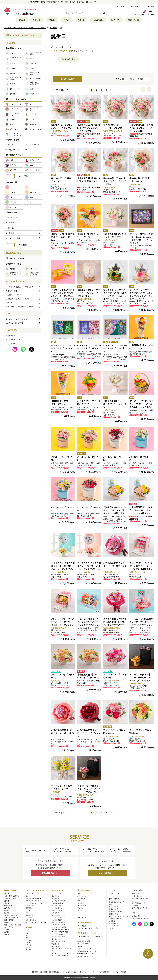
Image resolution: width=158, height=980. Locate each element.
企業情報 (35, 972)
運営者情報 (43, 972)
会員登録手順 (113, 923)
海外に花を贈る (23, 291)
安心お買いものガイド (116, 902)
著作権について (85, 972)
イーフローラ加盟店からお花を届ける (23, 287)
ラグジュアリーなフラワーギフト (63, 953)
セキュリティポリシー (71, 972)
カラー (80, 910)
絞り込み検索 (68, 79)
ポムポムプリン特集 (58, 937)
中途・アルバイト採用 (119, 972)
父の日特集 (55, 899)
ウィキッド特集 (57, 894)
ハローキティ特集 (57, 934)
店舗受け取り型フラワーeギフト (23, 299)
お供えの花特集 (57, 918)
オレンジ (29, 938)
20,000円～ (29, 150)
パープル (29, 940)
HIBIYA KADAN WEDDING (87, 954)
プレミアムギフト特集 (59, 927)
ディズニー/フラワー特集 (60, 932)
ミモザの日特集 (57, 908)
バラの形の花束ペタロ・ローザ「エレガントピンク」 (63, 733)
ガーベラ (80, 903)
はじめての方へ (119, 6)
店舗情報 (81, 946)
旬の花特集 (55, 913)
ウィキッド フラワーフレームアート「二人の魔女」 (115, 348)
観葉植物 (29, 908)
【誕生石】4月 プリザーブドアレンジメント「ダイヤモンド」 (89, 293)
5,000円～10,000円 (32, 145)
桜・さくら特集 (57, 906)
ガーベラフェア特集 (58, 901)
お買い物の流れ (114, 909)
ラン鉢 (28, 910)
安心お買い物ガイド (134, 6)
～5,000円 (9, 145)
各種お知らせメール (116, 919)
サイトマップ (97, 972)
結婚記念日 (98, 20)
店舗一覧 (134, 20)
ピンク (28, 933)
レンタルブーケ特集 (58, 925)
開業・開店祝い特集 (58, 941)
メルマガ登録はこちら (107, 873)
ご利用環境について (139, 903)
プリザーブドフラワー (33, 901)
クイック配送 (82, 926)
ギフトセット (30, 918)
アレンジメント (31, 894)
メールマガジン (114, 926)
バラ (79, 894)
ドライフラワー (31, 906)
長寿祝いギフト (57, 939)
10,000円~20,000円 (12, 150)
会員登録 (112, 921)
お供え (81, 20)
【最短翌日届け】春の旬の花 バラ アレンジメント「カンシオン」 (89, 128)
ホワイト (29, 947)
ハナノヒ (23, 303)
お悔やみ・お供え (10, 899)
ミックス (29, 950)
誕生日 (22, 20)
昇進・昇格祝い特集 (58, 946)
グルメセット (30, 915)
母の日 (52, 20)
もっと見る (23, 176)
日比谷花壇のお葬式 (85, 956)
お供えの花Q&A (57, 920)
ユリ (79, 915)
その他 (111, 928)
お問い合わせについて (140, 908)
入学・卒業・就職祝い (12, 896)
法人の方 (116, 20)
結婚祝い (7, 910)
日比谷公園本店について (87, 951)
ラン (79, 913)
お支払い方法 (113, 914)
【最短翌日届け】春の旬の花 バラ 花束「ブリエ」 (89, 181)
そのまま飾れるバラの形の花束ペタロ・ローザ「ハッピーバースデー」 (115, 622)
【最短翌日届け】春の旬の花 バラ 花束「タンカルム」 (63, 237)
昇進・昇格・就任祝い (12, 918)
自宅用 (7, 934)
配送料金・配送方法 (116, 912)
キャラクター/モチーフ (33, 899)
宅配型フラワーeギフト (14, 295)
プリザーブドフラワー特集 (60, 930)
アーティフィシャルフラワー (35, 903)
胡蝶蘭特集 (55, 944)
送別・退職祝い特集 (58, 915)
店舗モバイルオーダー (86, 949)
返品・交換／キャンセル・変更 (119, 916)
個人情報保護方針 (55, 972)
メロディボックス (68, 59)
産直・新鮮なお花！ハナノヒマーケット (23, 307)
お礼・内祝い (9, 927)
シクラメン (81, 899)
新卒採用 (106, 972)
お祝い (7, 930)
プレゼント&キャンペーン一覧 (88, 928)
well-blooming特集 (57, 903)
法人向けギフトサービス (16, 258)
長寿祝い (7, 922)
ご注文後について (138, 896)
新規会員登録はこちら (51, 873)
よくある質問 (149, 6)
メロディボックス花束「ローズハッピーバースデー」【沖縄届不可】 (89, 789)
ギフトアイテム (31, 920)
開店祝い (7, 913)
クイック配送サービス (63, 51)
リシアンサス (82, 908)
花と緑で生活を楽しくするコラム (18, 319)
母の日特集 (55, 896)
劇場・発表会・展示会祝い (13, 925)
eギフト (37, 20)
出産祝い (7, 908)
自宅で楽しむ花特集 (58, 922)
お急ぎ (67, 20)
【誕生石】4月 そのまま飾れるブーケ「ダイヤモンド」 (115, 404)
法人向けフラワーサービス (60, 956)
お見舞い (7, 932)
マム (79, 901)
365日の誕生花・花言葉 (14, 323)
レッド (28, 931)
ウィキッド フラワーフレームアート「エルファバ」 (63, 348)
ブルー (28, 943)
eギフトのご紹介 (84, 944)
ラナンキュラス (83, 918)
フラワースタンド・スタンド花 (36, 922)
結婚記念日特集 (57, 910)
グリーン (29, 945)
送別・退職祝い (10, 920)
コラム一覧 (136, 916)
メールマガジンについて (140, 905)
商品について (113, 904)
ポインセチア (82, 896)
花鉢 (27, 913)
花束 (27, 896)
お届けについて (114, 907)
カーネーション (83, 906)
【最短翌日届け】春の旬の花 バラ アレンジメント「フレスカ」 (141, 128)
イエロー (29, 935)
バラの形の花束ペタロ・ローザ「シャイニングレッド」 (89, 733)
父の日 (7, 901)
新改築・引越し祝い (11, 915)
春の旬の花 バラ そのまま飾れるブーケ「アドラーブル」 (115, 181)
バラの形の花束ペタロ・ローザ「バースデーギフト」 (115, 566)
